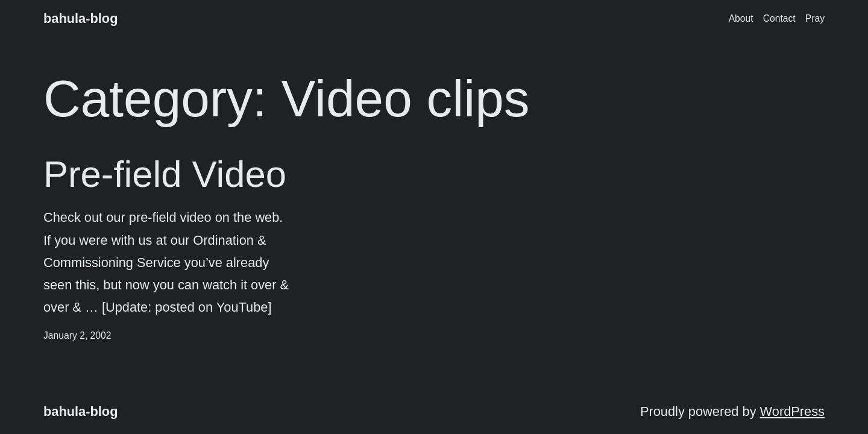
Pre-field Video (165, 174)
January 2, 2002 (77, 335)
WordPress (792, 411)
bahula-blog (81, 18)
